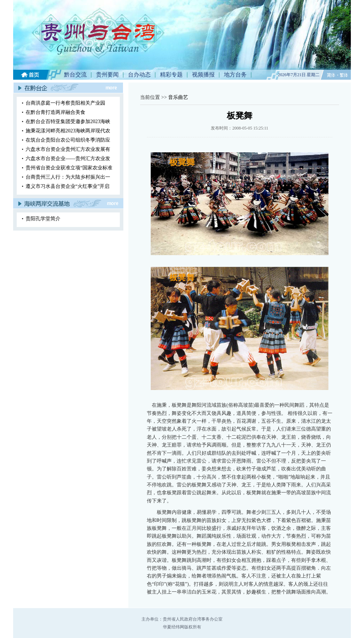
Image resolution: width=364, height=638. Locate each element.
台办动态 (139, 75)
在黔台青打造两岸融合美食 (55, 112)
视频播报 (203, 75)
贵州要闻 (107, 75)
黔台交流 (75, 75)
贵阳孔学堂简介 (43, 219)
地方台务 (235, 75)
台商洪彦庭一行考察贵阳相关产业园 (65, 103)
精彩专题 (171, 75)
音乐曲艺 (178, 97)
